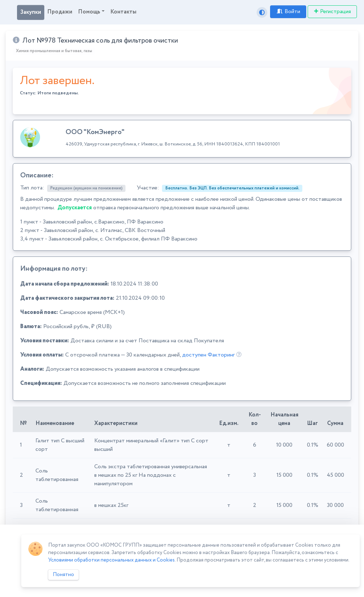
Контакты (123, 12)
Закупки (31, 12)
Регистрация (332, 12)
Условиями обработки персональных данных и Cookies (111, 560)
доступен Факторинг (208, 355)
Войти (288, 12)
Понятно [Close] (63, 575)
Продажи (60, 12)
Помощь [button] (89, 12)
